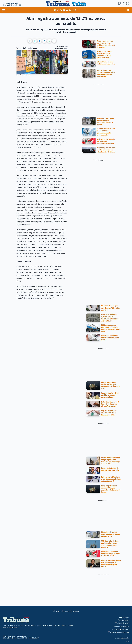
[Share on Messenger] (40, 41)
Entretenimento (30, 625)
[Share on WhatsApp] (49, 41)
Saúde (5, 627)
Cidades (5, 625)
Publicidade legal (13, 627)
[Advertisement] (99, 98)
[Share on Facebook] (30, 41)
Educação (20, 625)
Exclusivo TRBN (47, 625)
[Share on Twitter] (35, 41)
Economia (13, 625)
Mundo (64, 625)
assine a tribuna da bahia (122, 638)
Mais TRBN (57, 625)
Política (71, 625)
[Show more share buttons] (54, 41)
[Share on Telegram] (44, 41)
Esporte (39, 625)
